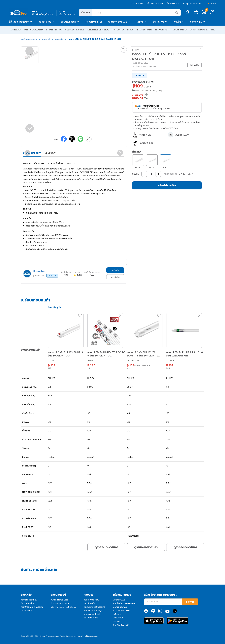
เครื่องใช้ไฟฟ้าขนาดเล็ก (34, 30)
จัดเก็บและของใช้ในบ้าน (75, 30)
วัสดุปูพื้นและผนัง (162, 30)
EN (215, 4)
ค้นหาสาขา (173, 4)
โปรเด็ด (177, 22)
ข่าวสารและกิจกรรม (121, 611)
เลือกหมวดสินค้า (21, 22)
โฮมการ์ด (137, 4)
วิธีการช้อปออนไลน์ (29, 600)
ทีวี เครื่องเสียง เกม (54, 30)
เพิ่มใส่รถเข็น (167, 185)
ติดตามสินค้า (26, 611)
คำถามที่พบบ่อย (27, 603)
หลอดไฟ (46, 39)
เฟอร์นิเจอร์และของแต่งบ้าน (98, 30)
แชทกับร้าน (115, 277)
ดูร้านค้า (115, 270)
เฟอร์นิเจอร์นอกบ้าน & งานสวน (202, 30)
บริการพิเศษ (196, 22)
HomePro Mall (94, 22)
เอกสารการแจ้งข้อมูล (93, 611)
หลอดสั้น (59, 39)
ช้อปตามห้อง (45, 22)
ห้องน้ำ (130, 30)
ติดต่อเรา (117, 621)
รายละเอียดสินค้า (32, 153)
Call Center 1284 (121, 625)
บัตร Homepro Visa (60, 603)
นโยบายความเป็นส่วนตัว (95, 607)
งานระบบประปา (118, 30)
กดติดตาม (52, 275)
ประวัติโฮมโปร (119, 600)
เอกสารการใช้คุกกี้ (92, 614)
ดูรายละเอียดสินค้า (106, 547)
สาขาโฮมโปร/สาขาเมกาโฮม (125, 603)
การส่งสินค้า (90, 603)
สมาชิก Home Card (59, 600)
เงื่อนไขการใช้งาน (92, 600)
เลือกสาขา (68, 14)
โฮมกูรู (140, 22)
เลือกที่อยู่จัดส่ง (43, 14)
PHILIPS (136, 50)
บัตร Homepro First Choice (64, 607)
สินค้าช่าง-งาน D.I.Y (118, 22)
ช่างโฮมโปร (158, 22)
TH (208, 4)
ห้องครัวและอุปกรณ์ (144, 30)
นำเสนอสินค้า (119, 618)
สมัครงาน (117, 614)
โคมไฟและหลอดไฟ (179, 30)
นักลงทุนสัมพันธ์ (120, 607)
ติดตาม (190, 602)
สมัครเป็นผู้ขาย (155, 4)
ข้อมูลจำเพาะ (51, 153)
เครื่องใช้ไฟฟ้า (16, 30)
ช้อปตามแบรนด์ (68, 22)
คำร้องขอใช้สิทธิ (91, 618)
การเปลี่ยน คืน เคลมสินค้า (32, 607)
